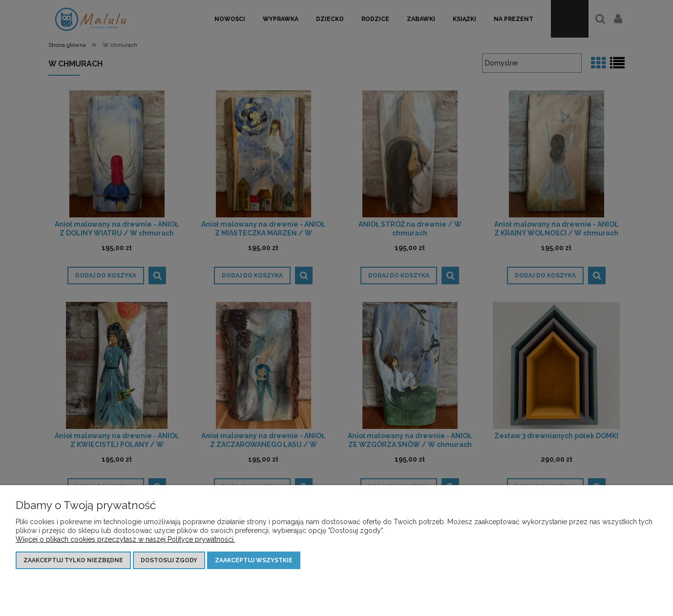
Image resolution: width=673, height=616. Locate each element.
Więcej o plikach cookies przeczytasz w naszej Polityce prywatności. (125, 539)
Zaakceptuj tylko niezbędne (73, 560)
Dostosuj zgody (169, 560)
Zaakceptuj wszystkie (254, 560)
